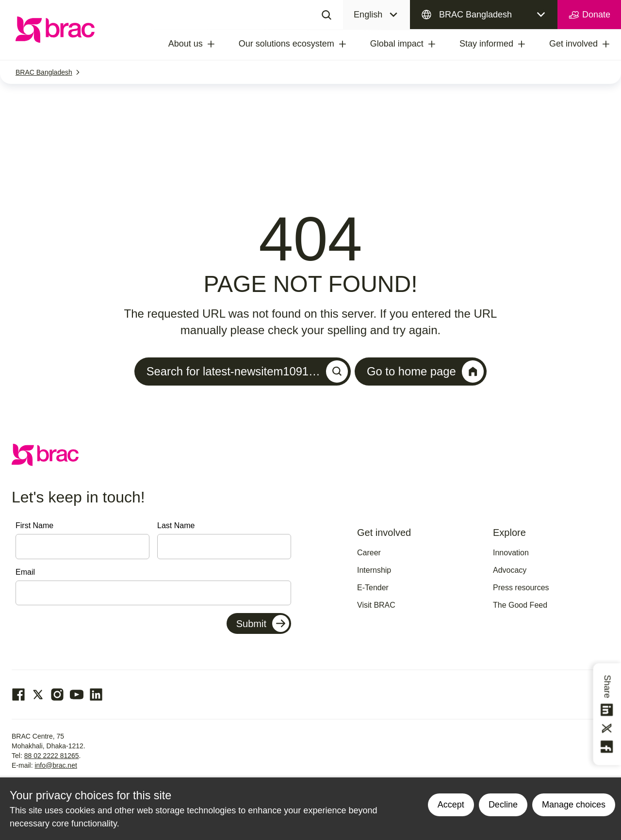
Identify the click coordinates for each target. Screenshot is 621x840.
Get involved (573, 44)
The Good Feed (520, 606)
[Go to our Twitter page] (38, 695)
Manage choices (574, 805)
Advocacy (510, 571)
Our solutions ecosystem (286, 44)
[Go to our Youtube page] (77, 695)
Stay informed (486, 44)
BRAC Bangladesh (475, 15)
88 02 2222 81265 (52, 756)
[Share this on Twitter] (607, 728)
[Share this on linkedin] (607, 710)
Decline (503, 805)
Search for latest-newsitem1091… (247, 372)
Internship (374, 571)
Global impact (397, 44)
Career (369, 553)
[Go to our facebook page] (18, 695)
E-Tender (373, 588)
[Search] (327, 15)
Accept (451, 805)
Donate (589, 15)
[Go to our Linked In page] (96, 695)
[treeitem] (220, 44)
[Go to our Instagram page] (57, 695)
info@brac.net (56, 765)
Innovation (511, 553)
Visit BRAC (376, 606)
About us (186, 44)
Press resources (521, 588)
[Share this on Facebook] (607, 747)
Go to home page (426, 372)
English (368, 15)
